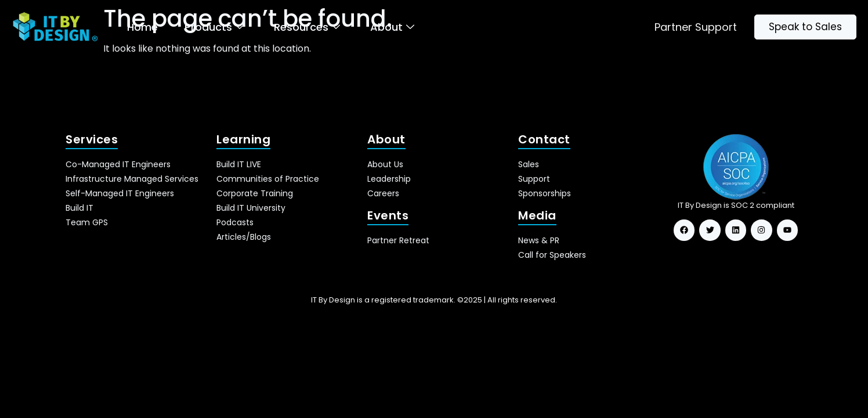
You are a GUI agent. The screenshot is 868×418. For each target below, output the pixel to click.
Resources (307, 27)
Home (142, 27)
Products (214, 27)
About (392, 27)
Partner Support (696, 27)
